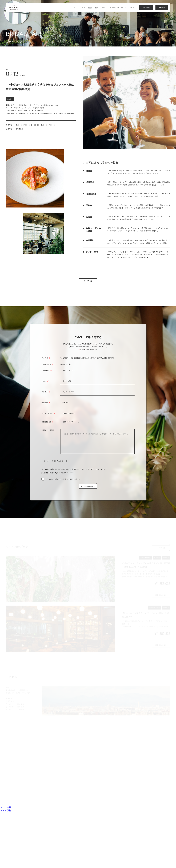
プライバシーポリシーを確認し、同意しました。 (63, 479)
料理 (97, 8)
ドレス (104, 8)
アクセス (133, 8)
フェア (74, 8)
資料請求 (162, 8)
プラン (82, 8)
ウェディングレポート (118, 8)
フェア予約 (146, 8)
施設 (90, 8)
